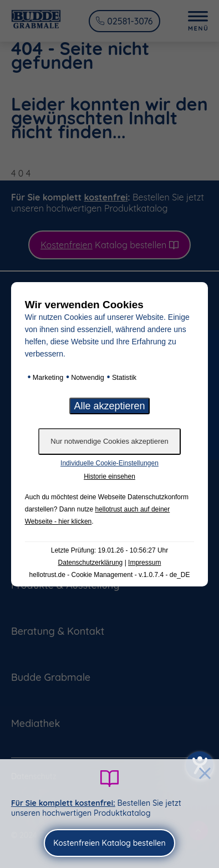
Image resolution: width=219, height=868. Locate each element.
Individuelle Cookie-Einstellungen (109, 463)
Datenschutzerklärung (91, 563)
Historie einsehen (109, 476)
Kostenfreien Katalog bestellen (109, 843)
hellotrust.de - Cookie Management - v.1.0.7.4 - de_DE (110, 575)
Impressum (144, 563)
